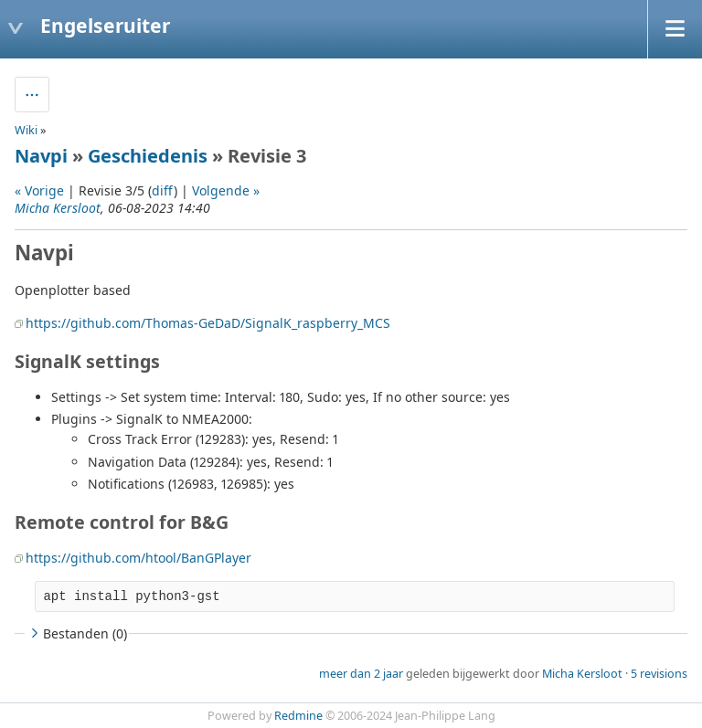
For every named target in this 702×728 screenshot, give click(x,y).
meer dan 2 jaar (361, 674)
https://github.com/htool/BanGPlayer (138, 558)
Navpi (41, 156)
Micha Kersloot (58, 208)
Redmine (298, 716)
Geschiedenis (148, 156)
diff (163, 190)
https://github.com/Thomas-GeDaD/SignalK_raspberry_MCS (208, 323)
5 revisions (659, 674)
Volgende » (226, 190)
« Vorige (39, 190)
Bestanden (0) (77, 633)
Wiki (26, 130)
